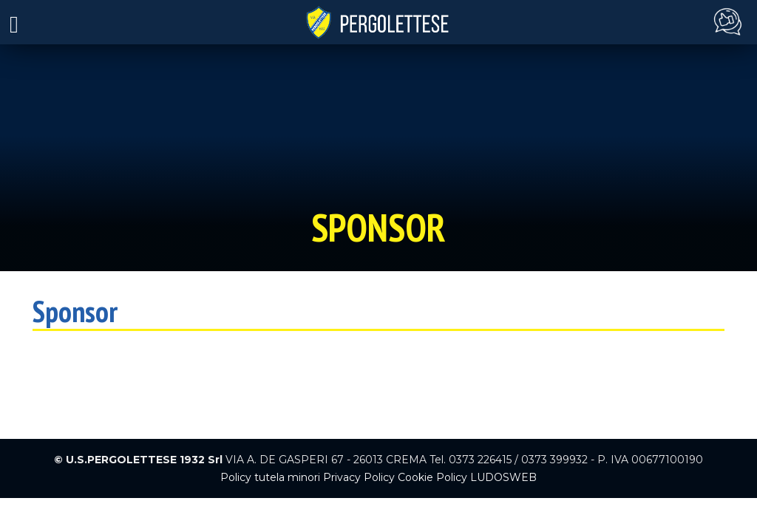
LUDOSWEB (503, 477)
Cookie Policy (432, 477)
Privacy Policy (359, 477)
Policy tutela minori (270, 477)
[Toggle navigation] (14, 23)
